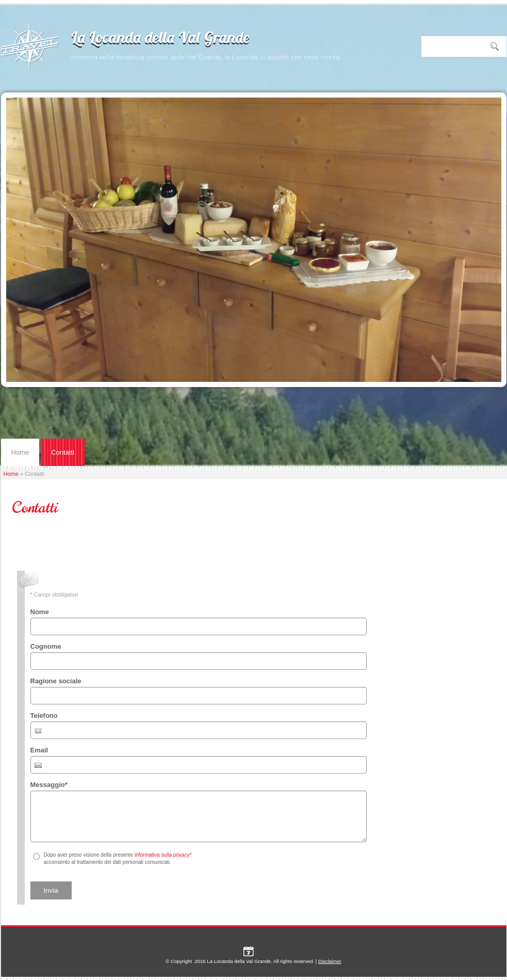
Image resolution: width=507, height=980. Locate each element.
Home (20, 452)
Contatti (63, 452)
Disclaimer (330, 961)
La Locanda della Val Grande (160, 39)
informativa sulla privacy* (163, 855)
